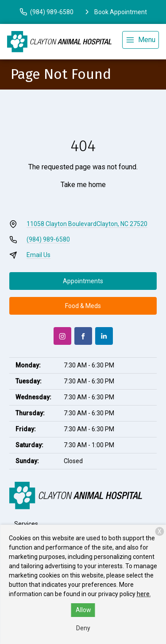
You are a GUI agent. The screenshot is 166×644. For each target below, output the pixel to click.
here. (144, 594)
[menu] (141, 40)
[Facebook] (83, 336)
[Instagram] (62, 336)
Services (26, 524)
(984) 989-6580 (48, 239)
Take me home (83, 185)
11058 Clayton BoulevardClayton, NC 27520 (87, 224)
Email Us (39, 255)
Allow (83, 610)
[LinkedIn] (104, 336)
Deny (83, 628)
